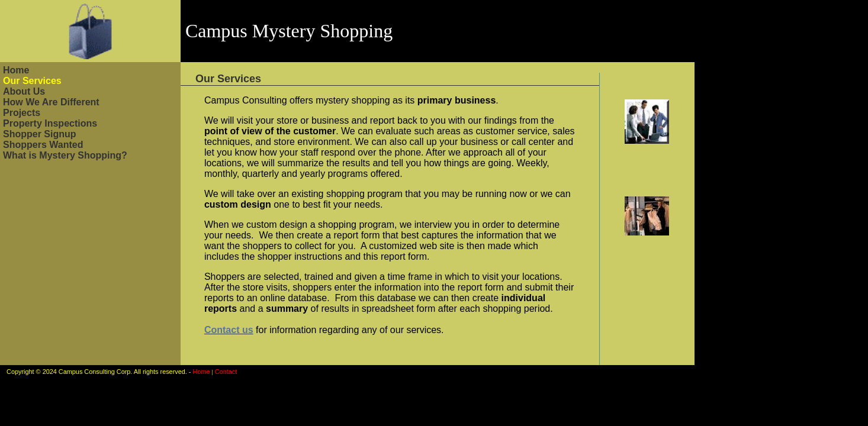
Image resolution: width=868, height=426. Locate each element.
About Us (24, 91)
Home (16, 70)
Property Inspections (50, 123)
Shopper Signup (40, 134)
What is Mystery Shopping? (65, 155)
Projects (22, 113)
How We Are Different (51, 102)
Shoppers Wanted (43, 145)
